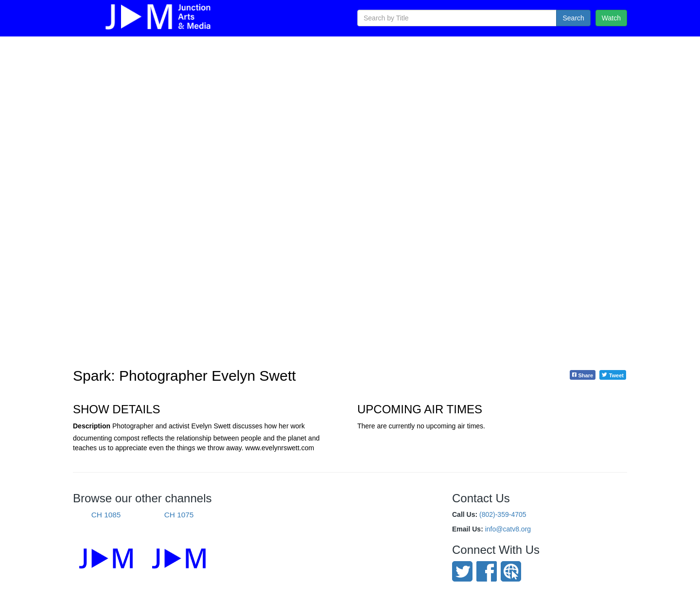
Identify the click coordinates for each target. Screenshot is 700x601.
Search (573, 18)
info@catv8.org (508, 529)
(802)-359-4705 (503, 514)
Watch (611, 18)
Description (92, 426)
